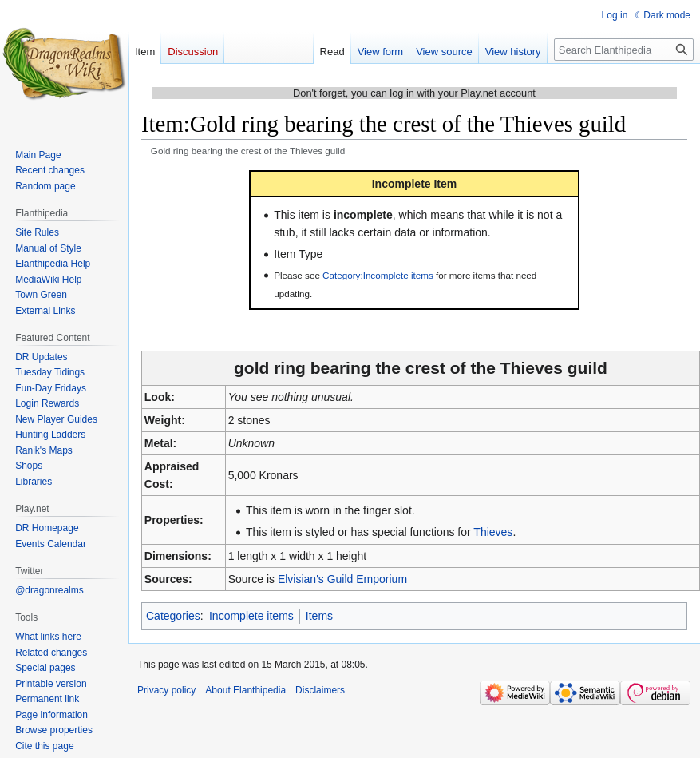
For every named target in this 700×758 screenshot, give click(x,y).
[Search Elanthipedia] (624, 50)
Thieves (493, 532)
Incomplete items (251, 616)
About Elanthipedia (245, 690)
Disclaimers (320, 690)
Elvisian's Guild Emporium (342, 579)
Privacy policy (166, 690)
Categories (173, 616)
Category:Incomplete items (378, 275)
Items (319, 616)
